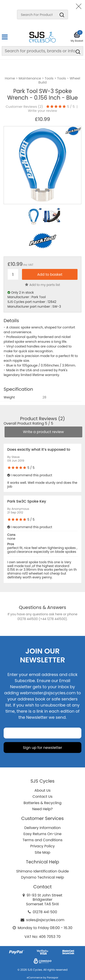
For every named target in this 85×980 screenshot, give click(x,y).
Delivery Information (42, 828)
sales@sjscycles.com (45, 920)
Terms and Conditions (43, 840)
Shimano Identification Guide (43, 871)
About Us (42, 790)
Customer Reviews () (24, 107)
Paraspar (53, 978)
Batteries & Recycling (43, 803)
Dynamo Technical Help (43, 877)
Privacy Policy (42, 846)
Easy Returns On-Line (43, 834)
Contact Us (42, 797)
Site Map (42, 852)
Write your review (42, 111)
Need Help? (42, 809)
